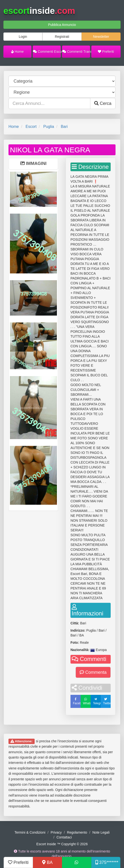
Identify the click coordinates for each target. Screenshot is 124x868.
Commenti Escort (47, 52)
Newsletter (101, 37)
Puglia (49, 127)
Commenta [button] (93, 672)
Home (17, 52)
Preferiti (106, 52)
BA (47, 862)
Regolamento (77, 832)
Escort (31, 127)
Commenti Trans (76, 52)
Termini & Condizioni (30, 832)
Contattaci (64, 837)
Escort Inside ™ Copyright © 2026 (62, 844)
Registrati (62, 37)
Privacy (56, 832)
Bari (64, 127)
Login (23, 37)
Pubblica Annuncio (62, 25)
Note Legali (101, 832)
